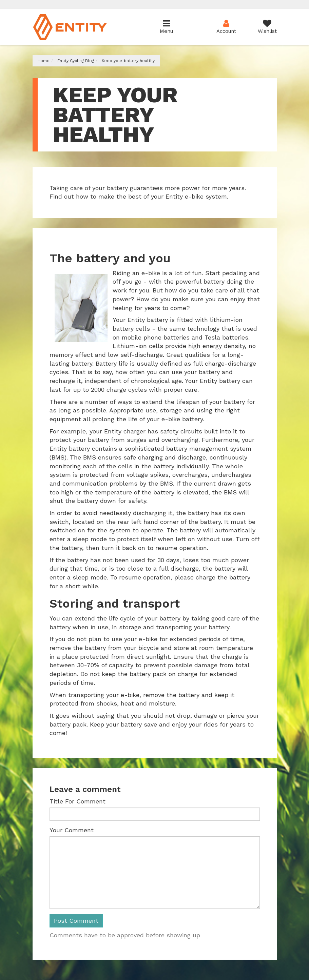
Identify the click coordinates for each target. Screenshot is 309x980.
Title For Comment (78, 801)
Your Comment (72, 830)
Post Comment (76, 921)
